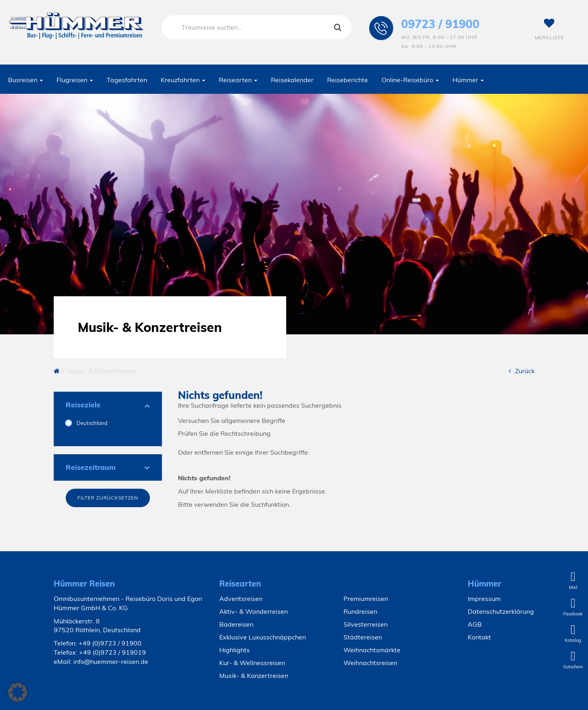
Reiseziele (108, 405)
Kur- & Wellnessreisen (252, 663)
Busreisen (25, 80)
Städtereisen (363, 637)
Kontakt (479, 637)
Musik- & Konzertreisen (254, 676)
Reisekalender (292, 80)
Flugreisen (75, 80)
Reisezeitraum (108, 467)
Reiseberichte (348, 80)
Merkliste (549, 29)
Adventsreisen (241, 599)
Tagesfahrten (127, 80)
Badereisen (236, 624)
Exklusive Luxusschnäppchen (263, 637)
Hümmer (468, 80)
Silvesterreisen (366, 624)
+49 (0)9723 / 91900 (110, 643)
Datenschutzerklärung (501, 611)
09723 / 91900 (440, 24)
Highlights (234, 650)
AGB (475, 624)
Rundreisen (360, 611)
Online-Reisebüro (410, 80)
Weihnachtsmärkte (372, 650)
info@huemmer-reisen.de (111, 661)
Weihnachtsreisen (370, 663)
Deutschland (91, 423)
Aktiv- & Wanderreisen (254, 611)
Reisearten (238, 80)
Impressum (484, 599)
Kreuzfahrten (183, 80)
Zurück (521, 371)
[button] (18, 692)
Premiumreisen (366, 599)
